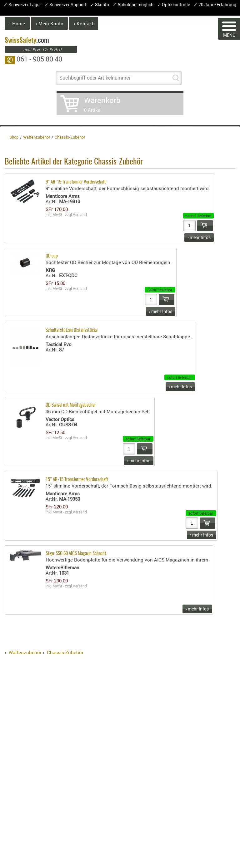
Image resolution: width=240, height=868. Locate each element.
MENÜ (229, 30)
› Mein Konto (50, 23)
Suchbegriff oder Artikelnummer (95, 78)
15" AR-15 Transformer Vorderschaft (77, 480)
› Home (17, 23)
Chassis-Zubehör (65, 652)
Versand (80, 214)
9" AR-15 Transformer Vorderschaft (76, 182)
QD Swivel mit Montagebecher (71, 405)
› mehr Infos (199, 237)
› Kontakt (84, 23)
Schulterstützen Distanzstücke (72, 330)
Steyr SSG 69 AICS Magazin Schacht (76, 554)
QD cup (52, 256)
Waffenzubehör (25, 652)
